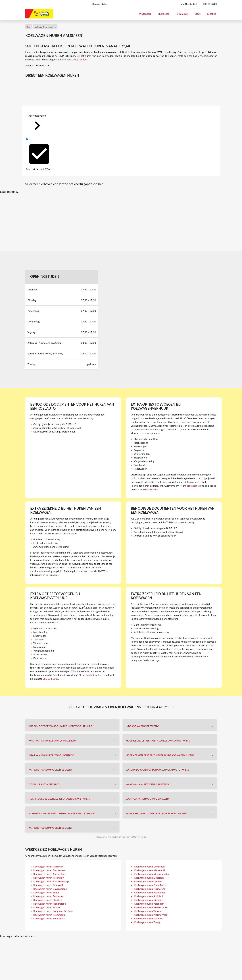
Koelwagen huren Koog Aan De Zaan (53, 911)
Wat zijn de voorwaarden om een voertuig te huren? (157, 770)
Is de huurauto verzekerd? (44, 784)
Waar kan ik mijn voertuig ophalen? (147, 799)
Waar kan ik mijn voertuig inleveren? (148, 784)
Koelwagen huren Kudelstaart (49, 918)
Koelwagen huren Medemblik (150, 870)
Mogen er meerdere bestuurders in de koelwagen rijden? (160, 755)
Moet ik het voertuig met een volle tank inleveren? (156, 813)
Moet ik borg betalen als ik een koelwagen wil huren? (158, 741)
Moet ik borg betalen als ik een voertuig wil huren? (59, 799)
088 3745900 (79, 59)
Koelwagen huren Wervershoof (151, 907)
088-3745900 (210, 4)
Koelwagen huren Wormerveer (151, 915)
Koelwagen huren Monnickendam (152, 874)
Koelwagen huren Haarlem (48, 900)
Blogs (198, 14)
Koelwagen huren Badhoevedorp (51, 881)
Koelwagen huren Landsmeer (150, 866)
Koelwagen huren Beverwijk (48, 885)
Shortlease (164, 14)
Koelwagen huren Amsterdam (49, 874)
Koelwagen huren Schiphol (148, 896)
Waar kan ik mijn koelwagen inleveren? (52, 741)
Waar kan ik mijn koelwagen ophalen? (51, 755)
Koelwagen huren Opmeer (148, 881)
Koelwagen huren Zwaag (147, 922)
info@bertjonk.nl (189, 4)
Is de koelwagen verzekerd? (142, 726)
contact (191, 486)
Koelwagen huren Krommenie (49, 915)
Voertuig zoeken (37, 124)
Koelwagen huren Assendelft (49, 878)
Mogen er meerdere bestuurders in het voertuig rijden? (62, 813)
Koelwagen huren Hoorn (47, 907)
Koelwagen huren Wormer (148, 911)
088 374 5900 (151, 489)
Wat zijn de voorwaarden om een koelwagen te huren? (62, 726)
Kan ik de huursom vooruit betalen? (50, 770)
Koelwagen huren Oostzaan (149, 878)
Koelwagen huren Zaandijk (148, 918)
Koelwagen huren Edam (46, 892)
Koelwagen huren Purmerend (150, 889)
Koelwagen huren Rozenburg (149, 892)
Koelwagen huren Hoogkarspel (50, 904)
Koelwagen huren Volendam (149, 904)
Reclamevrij (182, 14)
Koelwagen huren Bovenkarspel (50, 889)
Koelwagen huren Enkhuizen (49, 896)
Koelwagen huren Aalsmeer (48, 866)
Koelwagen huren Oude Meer (150, 885)
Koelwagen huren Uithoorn (149, 900)
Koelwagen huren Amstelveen (49, 870)
